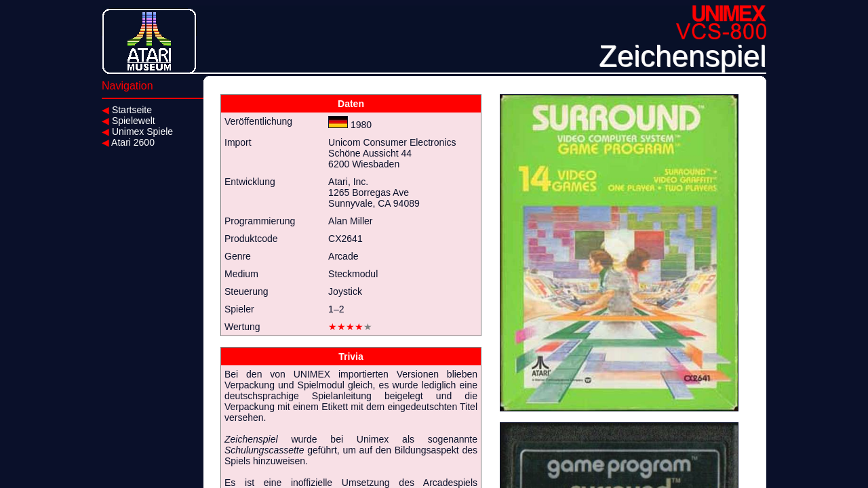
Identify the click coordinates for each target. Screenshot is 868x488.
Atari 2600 (128, 142)
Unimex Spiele (137, 131)
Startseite (127, 110)
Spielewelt (129, 121)
